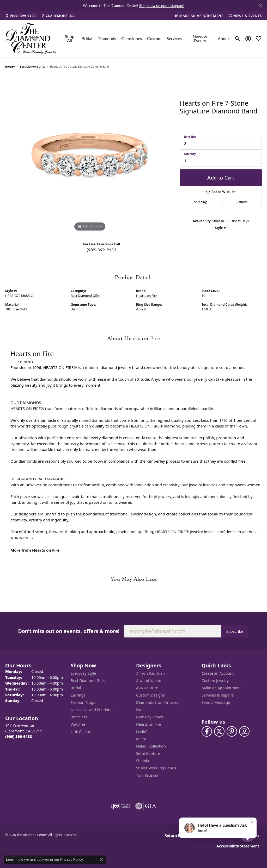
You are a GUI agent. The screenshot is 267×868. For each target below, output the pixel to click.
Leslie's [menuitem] (142, 732)
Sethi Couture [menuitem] (148, 753)
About (223, 38)
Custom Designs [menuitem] (150, 695)
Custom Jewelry (215, 681)
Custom (154, 38)
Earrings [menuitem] (78, 695)
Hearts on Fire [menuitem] (148, 724)
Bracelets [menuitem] (79, 717)
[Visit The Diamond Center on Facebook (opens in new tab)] (207, 731)
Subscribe (235, 631)
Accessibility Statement (238, 846)
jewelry (10, 67)
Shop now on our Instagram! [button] (162, 5)
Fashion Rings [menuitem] (83, 702)
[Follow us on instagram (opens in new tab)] (244, 731)
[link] (20, 16)
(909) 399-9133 (101, 250)
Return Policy (177, 835)
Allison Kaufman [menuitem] (150, 673)
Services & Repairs (218, 695)
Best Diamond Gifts (33, 67)
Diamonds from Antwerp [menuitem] (158, 702)
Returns (242, 202)
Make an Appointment (221, 688)
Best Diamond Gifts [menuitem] (88, 681)
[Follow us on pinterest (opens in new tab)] (232, 731)
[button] (238, 39)
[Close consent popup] (101, 860)
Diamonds (107, 38)
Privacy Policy (71, 859)
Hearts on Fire (147, 296)
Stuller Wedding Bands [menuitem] (156, 768)
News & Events (200, 38)
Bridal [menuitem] (76, 688)
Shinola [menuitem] (143, 761)
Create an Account (218, 673)
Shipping (201, 202)
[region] (90, 155)
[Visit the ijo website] (121, 806)
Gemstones (132, 38)
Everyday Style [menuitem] (83, 673)
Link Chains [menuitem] (81, 732)
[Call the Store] (19, 736)
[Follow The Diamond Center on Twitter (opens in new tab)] (219, 731)
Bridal (87, 38)
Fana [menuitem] (140, 710)
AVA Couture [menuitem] (147, 688)
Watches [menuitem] (78, 724)
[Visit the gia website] (146, 806)
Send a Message (216, 702)
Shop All (70, 38)
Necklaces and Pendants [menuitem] (92, 710)
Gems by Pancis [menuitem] (150, 717)
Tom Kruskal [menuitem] (147, 775)
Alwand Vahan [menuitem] (149, 681)
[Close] (261, 6)
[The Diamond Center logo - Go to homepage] (31, 39)
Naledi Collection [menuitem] (151, 746)
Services (174, 38)
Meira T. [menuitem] (143, 739)
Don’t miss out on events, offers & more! (69, 631)
